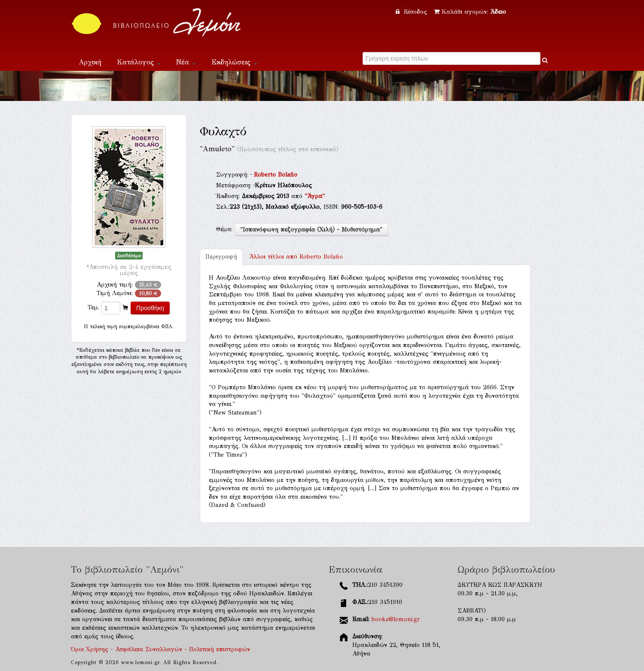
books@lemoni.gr (396, 619)
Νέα (186, 62)
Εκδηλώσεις (234, 62)
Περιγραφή (221, 257)
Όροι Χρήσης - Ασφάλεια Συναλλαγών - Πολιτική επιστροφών (160, 649)
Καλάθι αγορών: (470, 12)
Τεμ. (93, 307)
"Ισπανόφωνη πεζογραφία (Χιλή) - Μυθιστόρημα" (311, 230)
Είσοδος (412, 12)
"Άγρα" (315, 196)
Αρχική (90, 62)
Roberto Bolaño (276, 175)
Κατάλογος (139, 62)
